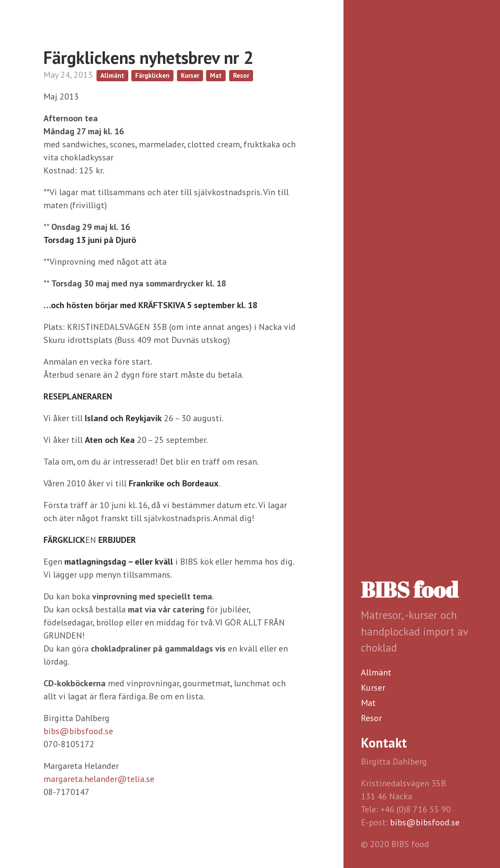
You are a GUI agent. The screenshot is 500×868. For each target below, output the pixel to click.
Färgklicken (152, 75)
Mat (368, 703)
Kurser (373, 688)
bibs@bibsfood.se (425, 822)
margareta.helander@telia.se (99, 779)
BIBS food (410, 589)
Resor (371, 718)
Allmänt (376, 672)
